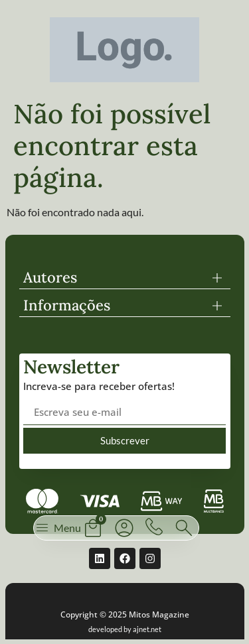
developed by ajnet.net (125, 629)
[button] (125, 278)
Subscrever (125, 440)
